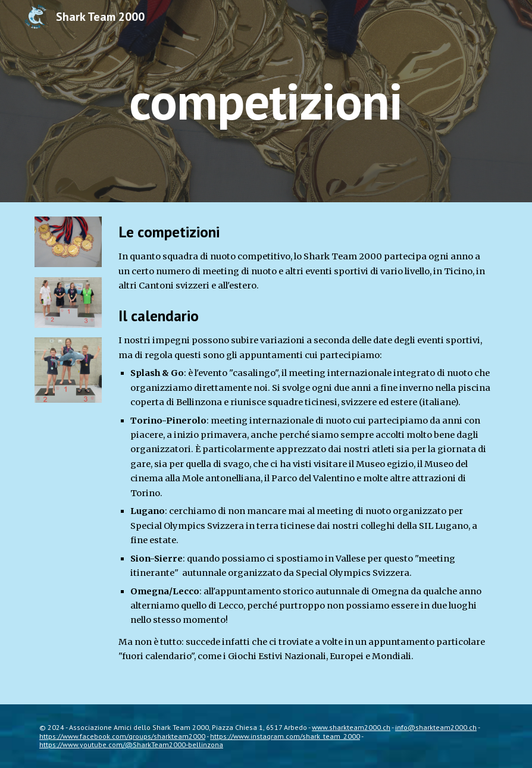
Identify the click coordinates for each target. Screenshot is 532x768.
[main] (266, 101)
